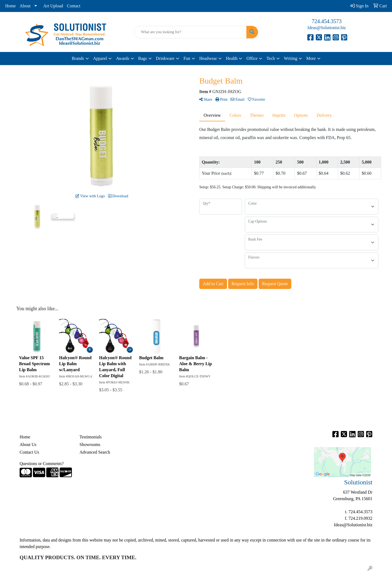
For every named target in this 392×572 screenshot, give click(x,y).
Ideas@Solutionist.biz (327, 28)
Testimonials (91, 437)
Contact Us (29, 452)
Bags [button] (143, 58)
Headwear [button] (208, 58)
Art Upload (53, 6)
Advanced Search (95, 452)
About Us (28, 445)
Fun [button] (187, 58)
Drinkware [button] (165, 58)
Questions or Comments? (42, 464)
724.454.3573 (327, 21)
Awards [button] (122, 58)
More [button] (311, 58)
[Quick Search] (190, 32)
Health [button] (232, 58)
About (25, 6)
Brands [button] (78, 58)
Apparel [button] (100, 58)
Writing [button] (291, 58)
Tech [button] (271, 58)
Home (10, 6)
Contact (74, 6)
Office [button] (252, 58)
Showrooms (90, 445)
